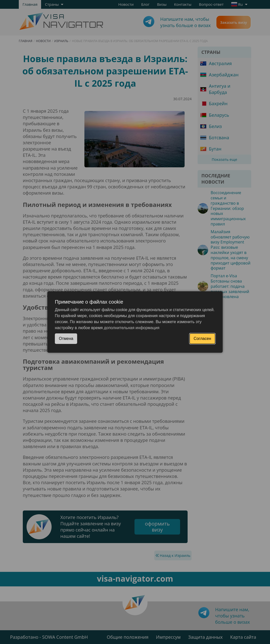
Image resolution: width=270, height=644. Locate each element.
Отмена (66, 339)
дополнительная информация (132, 328)
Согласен (202, 339)
